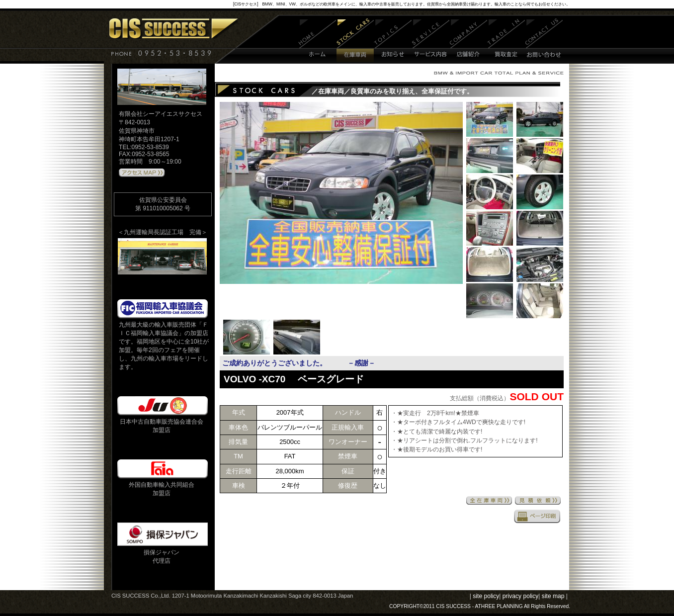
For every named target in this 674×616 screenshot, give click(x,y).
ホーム (317, 41)
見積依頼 (538, 500)
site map (553, 596)
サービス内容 (431, 41)
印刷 (537, 516)
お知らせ (393, 41)
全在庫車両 (489, 500)
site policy (486, 596)
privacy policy (521, 596)
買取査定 (506, 41)
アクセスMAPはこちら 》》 (142, 173)
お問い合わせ (544, 41)
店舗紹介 (468, 41)
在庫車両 (355, 41)
